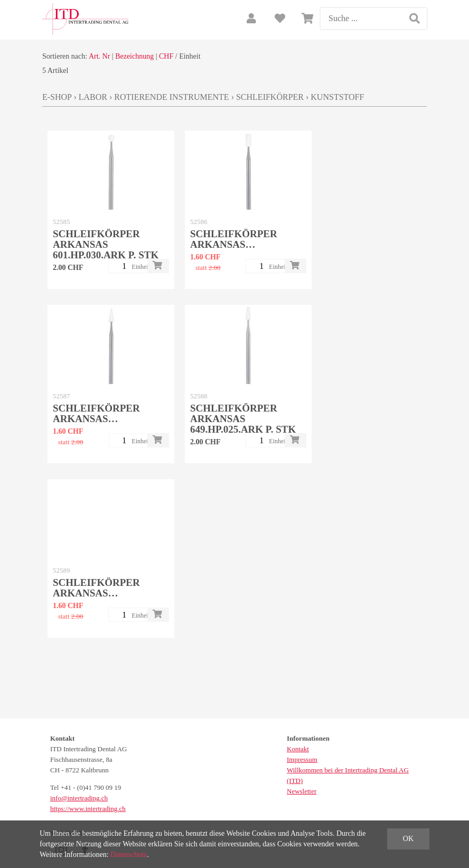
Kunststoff (337, 97)
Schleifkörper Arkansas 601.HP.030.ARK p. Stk (106, 244)
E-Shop (57, 97)
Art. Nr (99, 56)
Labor (93, 97)
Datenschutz (129, 855)
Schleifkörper (270, 97)
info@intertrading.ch (79, 798)
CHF (166, 56)
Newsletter (302, 791)
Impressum (302, 759)
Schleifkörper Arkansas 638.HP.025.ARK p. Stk (243, 244)
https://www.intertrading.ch (88, 809)
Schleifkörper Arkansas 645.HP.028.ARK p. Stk (106, 419)
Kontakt (298, 749)
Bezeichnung (134, 56)
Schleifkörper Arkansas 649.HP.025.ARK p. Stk (243, 419)
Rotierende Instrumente (171, 97)
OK (408, 839)
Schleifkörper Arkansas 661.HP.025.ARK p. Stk (106, 593)
